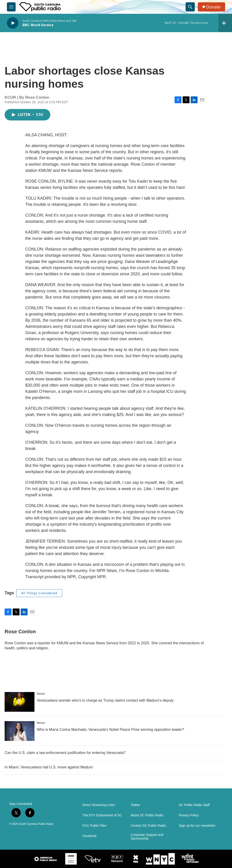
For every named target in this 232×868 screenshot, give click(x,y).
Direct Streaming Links (99, 805)
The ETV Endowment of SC (102, 815)
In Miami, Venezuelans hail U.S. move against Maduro (49, 767)
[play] (13, 23)
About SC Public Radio (147, 815)
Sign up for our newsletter (197, 826)
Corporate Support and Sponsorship (147, 837)
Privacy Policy (189, 815)
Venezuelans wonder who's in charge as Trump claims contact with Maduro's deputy (105, 700)
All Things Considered (39, 593)
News (41, 694)
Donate (213, 7)
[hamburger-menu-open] (11, 7)
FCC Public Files (94, 826)
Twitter (135, 805)
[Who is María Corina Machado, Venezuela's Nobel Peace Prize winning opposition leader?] (20, 731)
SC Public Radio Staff (194, 805)
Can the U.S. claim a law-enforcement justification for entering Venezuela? (65, 753)
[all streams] (225, 23)
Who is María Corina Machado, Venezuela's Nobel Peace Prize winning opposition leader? (110, 730)
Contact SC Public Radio (148, 826)
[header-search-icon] (190, 7)
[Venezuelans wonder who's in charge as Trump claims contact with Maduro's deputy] (20, 702)
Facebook (89, 836)
